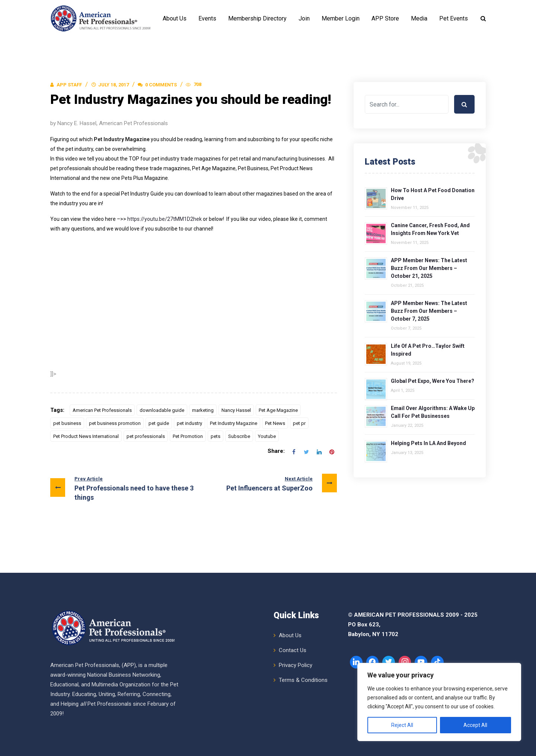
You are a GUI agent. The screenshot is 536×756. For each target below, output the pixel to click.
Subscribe (239, 436)
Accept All (475, 725)
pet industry (189, 423)
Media (419, 18)
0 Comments (157, 85)
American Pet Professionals (102, 410)
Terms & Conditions (303, 680)
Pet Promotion (188, 436)
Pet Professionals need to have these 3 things (122, 488)
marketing (203, 410)
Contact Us (293, 650)
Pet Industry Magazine (234, 423)
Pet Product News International (86, 436)
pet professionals (146, 436)
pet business (67, 423)
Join (304, 18)
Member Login (341, 18)
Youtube (267, 436)
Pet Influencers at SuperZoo (282, 483)
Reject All (402, 725)
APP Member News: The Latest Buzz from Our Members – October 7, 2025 (429, 311)
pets (216, 436)
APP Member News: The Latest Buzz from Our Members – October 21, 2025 (429, 268)
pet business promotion (115, 423)
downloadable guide (162, 410)
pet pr (299, 423)
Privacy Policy (296, 665)
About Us (175, 18)
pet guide (159, 423)
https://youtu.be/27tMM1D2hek (165, 219)
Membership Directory (257, 18)
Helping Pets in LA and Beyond (428, 443)
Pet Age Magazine (278, 410)
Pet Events (454, 18)
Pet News (275, 423)
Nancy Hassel (236, 410)
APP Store (385, 18)
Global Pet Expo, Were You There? (433, 381)
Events (207, 18)
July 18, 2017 (114, 85)
